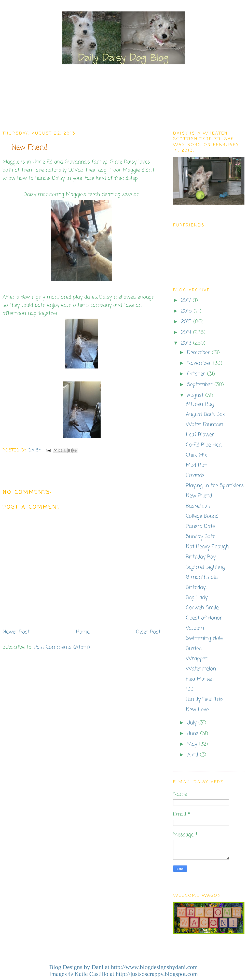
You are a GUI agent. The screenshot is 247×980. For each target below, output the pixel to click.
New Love (197, 710)
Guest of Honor (204, 618)
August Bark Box (205, 414)
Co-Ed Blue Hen (204, 445)
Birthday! (196, 587)
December (200, 353)
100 (190, 689)
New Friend (199, 496)
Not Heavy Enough (207, 547)
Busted (194, 649)
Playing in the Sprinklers (215, 486)
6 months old (202, 577)
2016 (187, 311)
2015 (187, 322)
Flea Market (200, 679)
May (193, 744)
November (200, 363)
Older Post (148, 632)
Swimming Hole (204, 638)
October (197, 374)
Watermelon (201, 669)
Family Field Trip (204, 699)
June (194, 734)
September (201, 385)
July (193, 723)
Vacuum (195, 628)
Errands (195, 475)
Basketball (198, 506)
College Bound (202, 516)
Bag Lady (197, 598)
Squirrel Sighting (205, 567)
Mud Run (197, 465)
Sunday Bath (201, 537)
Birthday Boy (201, 557)
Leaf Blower (200, 435)
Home (83, 632)
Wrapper (197, 659)
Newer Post (16, 632)
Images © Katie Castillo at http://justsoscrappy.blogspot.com (123, 974)
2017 (187, 300)
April (194, 755)
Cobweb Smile (202, 608)
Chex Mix (196, 455)
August (196, 395)
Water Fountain (204, 425)
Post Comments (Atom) (62, 647)
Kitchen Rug (200, 404)
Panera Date (200, 526)
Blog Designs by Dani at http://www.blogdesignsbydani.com (123, 967)
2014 (187, 332)
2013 (187, 343)
